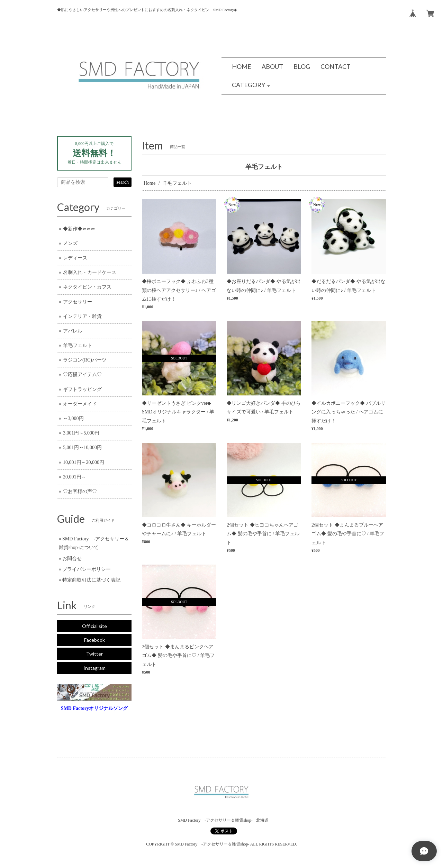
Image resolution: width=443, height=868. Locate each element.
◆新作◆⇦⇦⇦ (79, 229)
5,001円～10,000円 (82, 447)
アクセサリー (78, 302)
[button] (251, 85)
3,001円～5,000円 (81, 433)
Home (150, 183)
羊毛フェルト (78, 345)
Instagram (94, 668)
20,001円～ (75, 477)
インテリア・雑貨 (82, 316)
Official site (94, 626)
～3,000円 (73, 418)
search (123, 182)
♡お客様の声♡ (80, 491)
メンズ (70, 243)
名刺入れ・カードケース (90, 272)
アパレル (73, 331)
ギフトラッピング (82, 389)
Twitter (94, 654)
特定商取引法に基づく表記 (91, 580)
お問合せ (72, 559)
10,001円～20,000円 (84, 462)
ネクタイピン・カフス (87, 287)
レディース (75, 258)
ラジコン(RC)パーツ (85, 360)
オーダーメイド (80, 404)
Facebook (94, 640)
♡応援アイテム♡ (82, 374)
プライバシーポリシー (87, 569)
